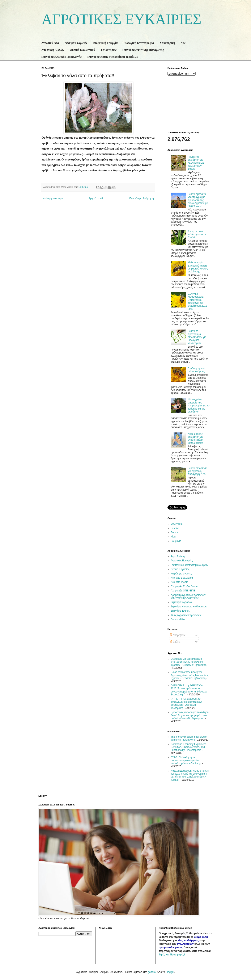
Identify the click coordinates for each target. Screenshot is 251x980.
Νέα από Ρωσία (179, 582)
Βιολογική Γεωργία (105, 43)
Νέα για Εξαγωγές (76, 43)
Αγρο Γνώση (178, 556)
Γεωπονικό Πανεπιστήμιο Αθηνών (189, 565)
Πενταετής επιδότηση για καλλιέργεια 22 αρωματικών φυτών (196, 163)
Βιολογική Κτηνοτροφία (139, 43)
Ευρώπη (175, 532)
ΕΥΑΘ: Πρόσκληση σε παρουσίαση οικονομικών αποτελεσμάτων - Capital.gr (186, 760)
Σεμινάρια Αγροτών (181, 602)
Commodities (178, 619)
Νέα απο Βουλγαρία (182, 578)
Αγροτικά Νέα (50, 43)
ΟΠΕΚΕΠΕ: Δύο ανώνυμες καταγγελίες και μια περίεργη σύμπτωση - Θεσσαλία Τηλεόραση (186, 703)
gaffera (152, 972)
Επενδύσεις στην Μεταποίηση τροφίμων (113, 57)
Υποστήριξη (167, 43)
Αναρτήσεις (178, 635)
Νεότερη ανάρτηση (53, 198)
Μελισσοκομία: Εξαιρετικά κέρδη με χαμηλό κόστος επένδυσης (198, 267)
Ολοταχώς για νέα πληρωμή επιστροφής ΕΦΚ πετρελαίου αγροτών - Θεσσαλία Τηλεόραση (189, 662)
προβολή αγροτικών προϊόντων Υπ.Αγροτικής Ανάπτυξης (188, 596)
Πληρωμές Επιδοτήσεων (184, 586)
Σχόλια (175, 642)
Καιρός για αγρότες (181, 574)
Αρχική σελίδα (96, 198)
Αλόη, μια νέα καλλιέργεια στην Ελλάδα (197, 234)
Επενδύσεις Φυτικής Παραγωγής (143, 50)
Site (183, 43)
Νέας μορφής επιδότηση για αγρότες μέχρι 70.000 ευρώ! (196, 438)
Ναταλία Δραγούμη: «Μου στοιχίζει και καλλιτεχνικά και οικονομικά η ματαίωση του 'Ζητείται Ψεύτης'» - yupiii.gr (190, 775)
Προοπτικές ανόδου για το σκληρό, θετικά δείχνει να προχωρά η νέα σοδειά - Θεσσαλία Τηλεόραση (190, 715)
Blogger (170, 972)
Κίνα (173, 537)
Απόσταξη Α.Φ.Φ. (53, 50)
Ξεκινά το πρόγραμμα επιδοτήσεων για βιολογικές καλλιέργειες (197, 337)
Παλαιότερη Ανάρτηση (142, 198)
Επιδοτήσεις (109, 50)
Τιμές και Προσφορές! (172, 955)
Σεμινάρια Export (180, 611)
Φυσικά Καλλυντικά (82, 50)
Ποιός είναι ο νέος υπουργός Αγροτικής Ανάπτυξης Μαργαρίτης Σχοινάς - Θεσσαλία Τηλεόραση (190, 675)
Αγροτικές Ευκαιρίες (182, 561)
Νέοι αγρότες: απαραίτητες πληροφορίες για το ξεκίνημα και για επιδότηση (199, 406)
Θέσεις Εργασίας (180, 569)
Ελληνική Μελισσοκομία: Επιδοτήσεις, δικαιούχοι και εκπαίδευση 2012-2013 (198, 301)
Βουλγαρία (177, 524)
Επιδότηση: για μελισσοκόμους (196, 370)
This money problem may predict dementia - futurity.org (189, 738)
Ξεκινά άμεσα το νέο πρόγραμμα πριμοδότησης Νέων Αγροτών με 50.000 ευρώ (198, 200)
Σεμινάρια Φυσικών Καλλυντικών (189, 607)
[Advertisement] (188, 103)
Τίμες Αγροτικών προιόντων (186, 615)
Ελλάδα (175, 528)
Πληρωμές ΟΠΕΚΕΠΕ (183, 591)
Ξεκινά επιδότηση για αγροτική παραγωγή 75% (198, 471)
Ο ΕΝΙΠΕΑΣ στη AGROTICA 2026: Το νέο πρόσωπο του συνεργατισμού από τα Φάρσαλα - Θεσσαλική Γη (190, 690)
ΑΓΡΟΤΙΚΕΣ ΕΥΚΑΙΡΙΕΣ (122, 19)
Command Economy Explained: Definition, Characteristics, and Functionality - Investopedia (188, 747)
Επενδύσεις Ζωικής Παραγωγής (61, 57)
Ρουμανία (176, 541)
